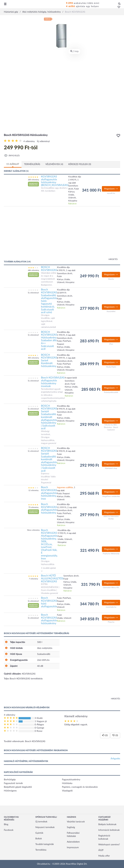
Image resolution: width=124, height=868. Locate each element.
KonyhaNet (111, 311)
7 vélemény (34, 579)
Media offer (104, 856)
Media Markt (111, 367)
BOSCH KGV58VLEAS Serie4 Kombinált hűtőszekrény (49, 361)
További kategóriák (45, 844)
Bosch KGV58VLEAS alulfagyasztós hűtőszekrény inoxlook (53, 382)
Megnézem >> (111, 189)
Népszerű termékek (45, 827)
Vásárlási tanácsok (76, 822)
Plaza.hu (111, 622)
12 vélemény (34, 490)
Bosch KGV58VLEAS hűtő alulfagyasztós (49, 602)
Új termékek (41, 822)
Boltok (39, 839)
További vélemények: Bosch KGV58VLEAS (25, 741)
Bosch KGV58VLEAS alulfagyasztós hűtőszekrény (49, 508)
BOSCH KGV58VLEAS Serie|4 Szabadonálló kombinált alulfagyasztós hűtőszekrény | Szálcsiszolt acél (49, 417)
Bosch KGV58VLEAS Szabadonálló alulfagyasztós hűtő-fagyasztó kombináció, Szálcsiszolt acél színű (49, 301)
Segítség (71, 827)
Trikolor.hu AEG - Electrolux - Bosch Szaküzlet (111, 427)
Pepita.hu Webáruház (111, 554)
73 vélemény (34, 507)
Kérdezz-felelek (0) (80, 164)
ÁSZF (101, 850)
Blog (6, 824)
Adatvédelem (73, 842)
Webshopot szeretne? (109, 845)
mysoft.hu (111, 193)
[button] (118, 7)
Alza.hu (111, 279)
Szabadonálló (44, 654)
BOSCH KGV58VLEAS (49, 269)
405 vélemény (34, 358)
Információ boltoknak (109, 830)
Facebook (9, 830)
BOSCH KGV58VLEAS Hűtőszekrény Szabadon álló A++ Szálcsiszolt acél (49, 341)
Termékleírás (32, 164)
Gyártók (39, 833)
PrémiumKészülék (111, 392)
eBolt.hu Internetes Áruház (111, 518)
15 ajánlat (13, 164)
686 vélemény (34, 270)
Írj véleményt (43, 141)
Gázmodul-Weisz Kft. (111, 588)
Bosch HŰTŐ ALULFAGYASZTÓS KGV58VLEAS (52, 578)
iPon (111, 344)
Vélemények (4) (54, 164)
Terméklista (41, 850)
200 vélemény (34, 180)
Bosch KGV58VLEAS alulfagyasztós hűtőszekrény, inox (49, 493)
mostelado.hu (111, 607)
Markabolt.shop (111, 468)
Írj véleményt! (33, 293)
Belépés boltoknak (107, 824)
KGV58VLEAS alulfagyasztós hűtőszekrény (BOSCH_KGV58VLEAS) (55, 181)
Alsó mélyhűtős (45, 648)
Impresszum (73, 848)
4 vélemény (29, 141)
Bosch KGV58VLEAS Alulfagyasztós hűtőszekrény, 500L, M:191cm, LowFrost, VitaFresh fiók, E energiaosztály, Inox (49, 544)
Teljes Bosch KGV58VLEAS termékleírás (23, 679)
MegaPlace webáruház (111, 496)
